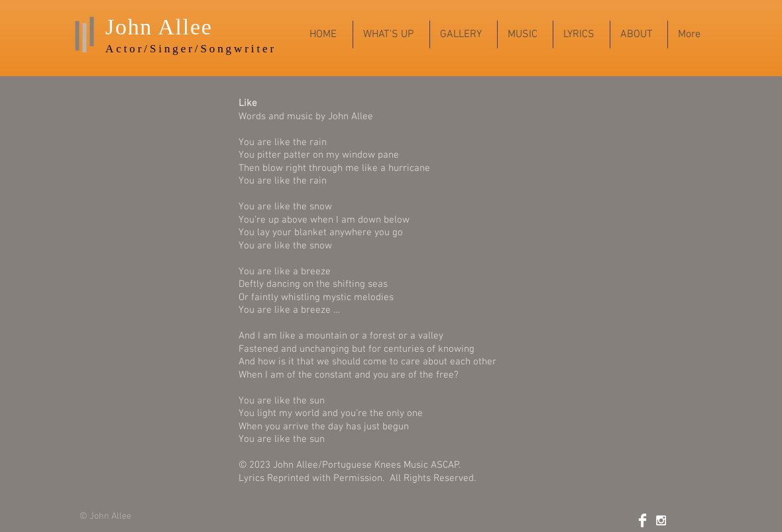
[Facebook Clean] (642, 520)
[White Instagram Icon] (661, 520)
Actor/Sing (143, 49)
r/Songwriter (232, 49)
